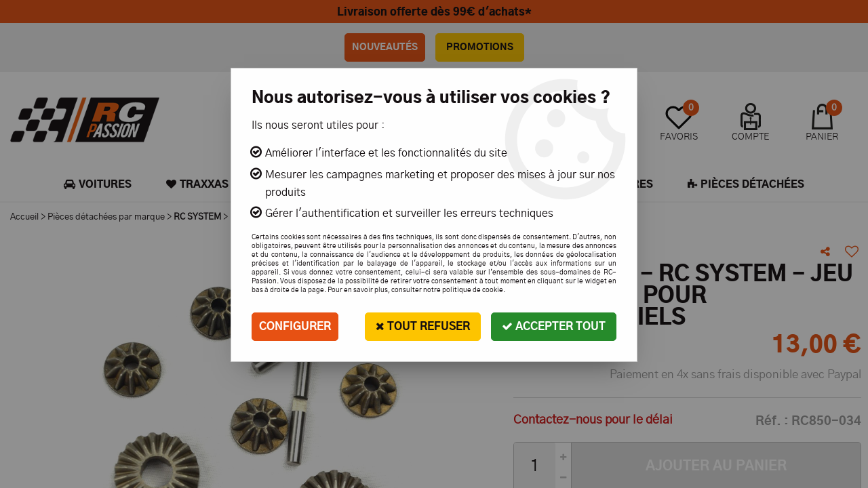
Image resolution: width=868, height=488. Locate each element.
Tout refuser (423, 326)
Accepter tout (554, 326)
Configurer (295, 327)
